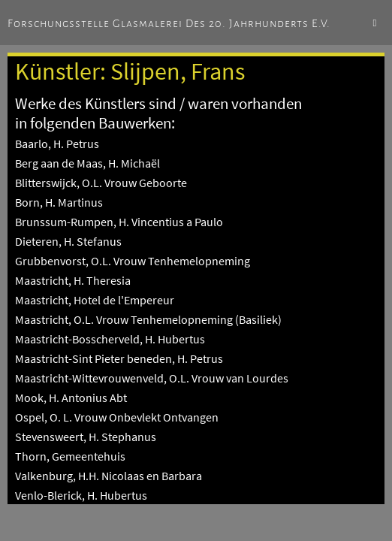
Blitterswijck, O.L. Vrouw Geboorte (101, 183)
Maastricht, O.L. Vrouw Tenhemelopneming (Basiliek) (148, 319)
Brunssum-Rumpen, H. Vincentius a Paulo (119, 222)
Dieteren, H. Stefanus (68, 241)
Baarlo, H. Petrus (57, 144)
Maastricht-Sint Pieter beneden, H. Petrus (119, 358)
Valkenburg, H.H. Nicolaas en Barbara (109, 476)
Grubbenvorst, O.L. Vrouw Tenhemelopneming (133, 261)
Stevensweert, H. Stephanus (86, 437)
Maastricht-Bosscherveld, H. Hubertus (110, 339)
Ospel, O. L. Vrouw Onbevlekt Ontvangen (117, 417)
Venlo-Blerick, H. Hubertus (81, 495)
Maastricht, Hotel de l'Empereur (95, 300)
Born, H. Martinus (59, 202)
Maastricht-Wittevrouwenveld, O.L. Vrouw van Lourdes (152, 378)
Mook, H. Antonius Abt (71, 397)
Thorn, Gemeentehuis (70, 456)
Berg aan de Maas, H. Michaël (87, 163)
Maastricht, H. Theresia (73, 280)
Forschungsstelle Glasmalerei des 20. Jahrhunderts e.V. (169, 23)
